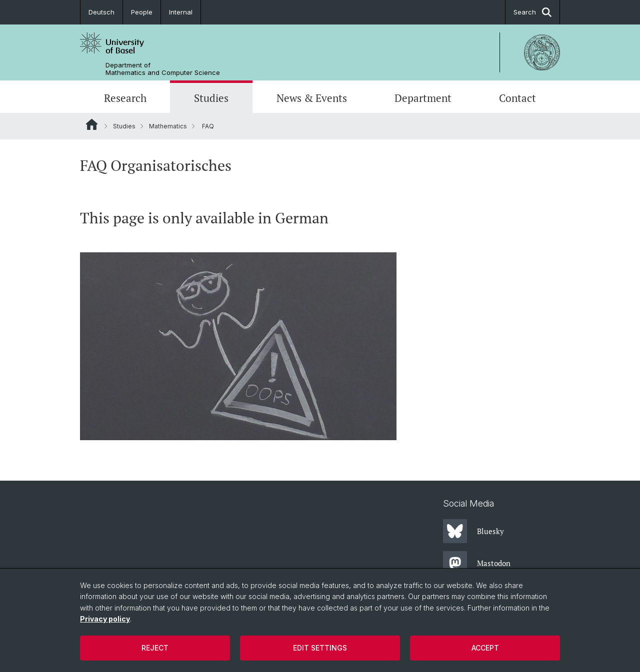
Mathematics (168, 126)
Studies (211, 98)
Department (423, 98)
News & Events (312, 98)
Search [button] (532, 12)
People (142, 12)
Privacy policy (105, 619)
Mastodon (477, 563)
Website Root (92, 124)
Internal (181, 12)
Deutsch (101, 12)
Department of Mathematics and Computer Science (163, 69)
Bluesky (473, 531)
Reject (155, 648)
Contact (517, 98)
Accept (485, 648)
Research (125, 98)
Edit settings (320, 648)
